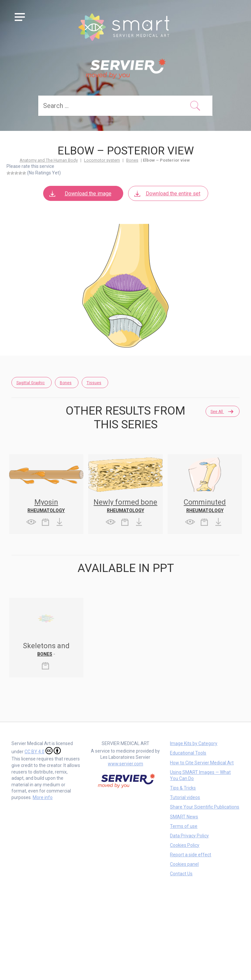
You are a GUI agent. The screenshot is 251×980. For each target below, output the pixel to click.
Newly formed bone (125, 502)
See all (222, 412)
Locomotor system (102, 160)
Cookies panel (184, 864)
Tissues (94, 383)
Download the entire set (167, 194)
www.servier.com (125, 764)
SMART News (184, 817)
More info (43, 797)
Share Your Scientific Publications (205, 807)
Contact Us (181, 874)
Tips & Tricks (183, 788)
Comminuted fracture (205, 506)
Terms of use (184, 826)
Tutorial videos (185, 797)
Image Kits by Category (194, 743)
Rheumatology (46, 510)
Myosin (46, 502)
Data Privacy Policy (189, 836)
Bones (132, 160)
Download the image (80, 194)
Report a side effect (191, 855)
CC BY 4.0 (43, 751)
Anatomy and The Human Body (49, 160)
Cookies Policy (185, 845)
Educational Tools (188, 753)
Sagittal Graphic (31, 383)
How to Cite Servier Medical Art (202, 763)
